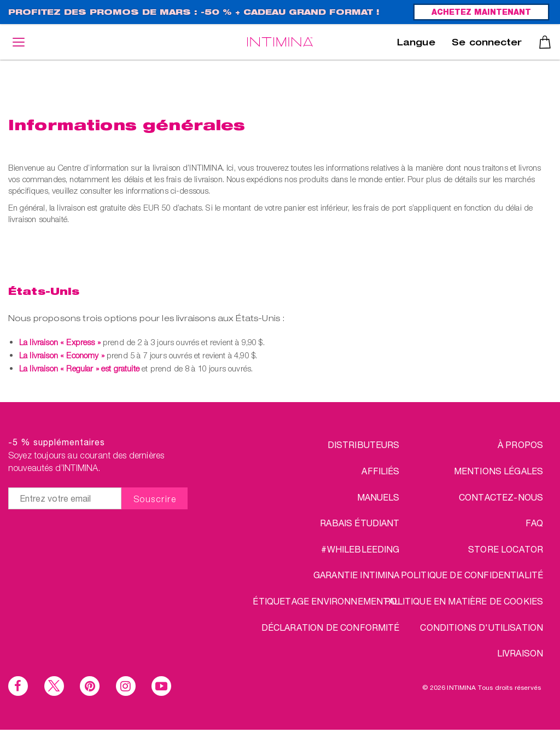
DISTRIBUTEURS (364, 444)
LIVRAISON (520, 653)
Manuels (378, 497)
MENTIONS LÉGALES (499, 471)
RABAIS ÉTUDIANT (360, 523)
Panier (545, 42)
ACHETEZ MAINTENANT (481, 13)
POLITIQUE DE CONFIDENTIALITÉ (472, 575)
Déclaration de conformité (331, 627)
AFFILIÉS (380, 471)
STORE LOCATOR (506, 549)
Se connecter (487, 44)
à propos (520, 444)
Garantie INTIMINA (357, 575)
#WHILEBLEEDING (360, 549)
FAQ (534, 523)
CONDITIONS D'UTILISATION (482, 627)
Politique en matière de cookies (464, 601)
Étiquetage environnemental (326, 601)
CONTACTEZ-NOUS (501, 497)
